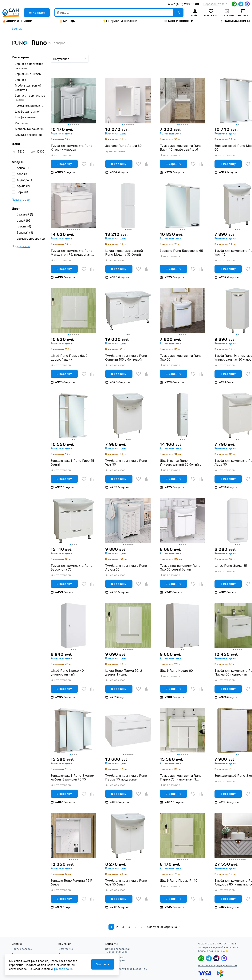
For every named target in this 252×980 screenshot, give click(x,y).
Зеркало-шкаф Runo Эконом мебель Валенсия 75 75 (72, 777)
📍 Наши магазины (235, 21)
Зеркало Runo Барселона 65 (181, 251)
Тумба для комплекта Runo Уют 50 (126, 463)
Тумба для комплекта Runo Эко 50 (181, 358)
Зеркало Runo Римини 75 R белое (71, 882)
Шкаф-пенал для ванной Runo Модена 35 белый (124, 253)
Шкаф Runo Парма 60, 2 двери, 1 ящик (69, 358)
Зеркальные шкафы (28, 74)
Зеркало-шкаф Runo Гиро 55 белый (72, 463)
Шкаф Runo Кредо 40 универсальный (67, 672)
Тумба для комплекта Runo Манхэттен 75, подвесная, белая (71, 253)
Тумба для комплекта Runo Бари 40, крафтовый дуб (181, 148)
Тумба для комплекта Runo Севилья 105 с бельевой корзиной (126, 358)
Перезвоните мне (215, 4)
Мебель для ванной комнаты (28, 88)
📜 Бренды (67, 21)
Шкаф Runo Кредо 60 (176, 671)
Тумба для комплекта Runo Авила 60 (126, 567)
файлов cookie (63, 969)
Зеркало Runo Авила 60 (123, 146)
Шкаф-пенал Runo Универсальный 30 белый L (181, 463)
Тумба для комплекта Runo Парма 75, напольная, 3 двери (181, 777)
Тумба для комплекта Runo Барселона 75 (71, 567)
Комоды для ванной (28, 135)
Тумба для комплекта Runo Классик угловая (71, 148)
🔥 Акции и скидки (17, 21)
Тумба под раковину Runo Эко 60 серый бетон (180, 567)
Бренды (17, 29)
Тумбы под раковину (29, 106)
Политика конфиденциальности (217, 965)
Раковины (21, 123)
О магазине (66, 949)
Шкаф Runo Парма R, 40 (179, 881)
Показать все (21, 200)
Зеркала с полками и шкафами (29, 66)
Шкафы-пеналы (25, 117)
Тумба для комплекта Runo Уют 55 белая (126, 882)
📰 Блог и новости (179, 21)
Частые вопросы (22, 949)
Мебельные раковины (30, 129)
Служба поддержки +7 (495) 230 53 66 (117, 950)
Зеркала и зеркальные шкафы (30, 98)
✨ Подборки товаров (120, 21)
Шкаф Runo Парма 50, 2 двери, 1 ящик (124, 672)
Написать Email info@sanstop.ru (115, 959)
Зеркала (20, 80)
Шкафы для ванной (28, 112)
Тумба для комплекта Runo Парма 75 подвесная (126, 777)
